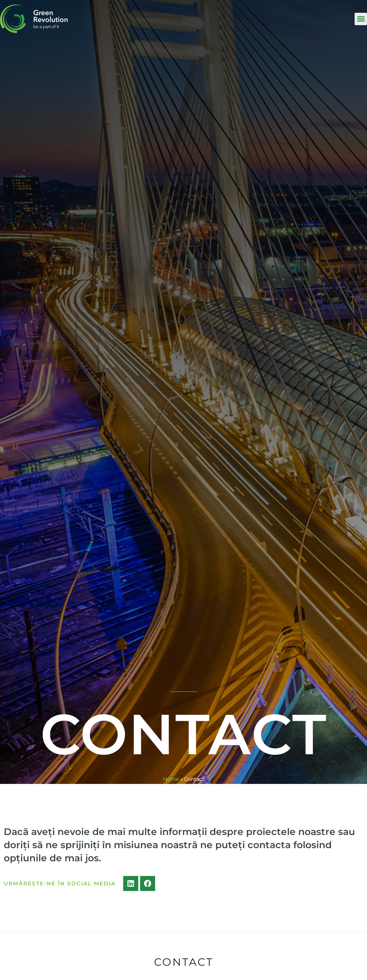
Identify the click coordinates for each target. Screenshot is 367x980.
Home (171, 779)
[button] (361, 19)
